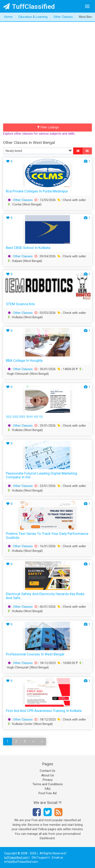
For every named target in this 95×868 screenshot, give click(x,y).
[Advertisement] (47, 72)
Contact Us (47, 771)
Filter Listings (48, 127)
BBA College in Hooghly (24, 360)
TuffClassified (29, 7)
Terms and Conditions (48, 784)
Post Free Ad (47, 793)
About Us (48, 775)
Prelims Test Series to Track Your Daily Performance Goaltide (47, 536)
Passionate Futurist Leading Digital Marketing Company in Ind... (42, 475)
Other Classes (23, 200)
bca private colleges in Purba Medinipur (37, 191)
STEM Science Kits (20, 304)
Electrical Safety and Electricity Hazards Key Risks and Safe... (45, 596)
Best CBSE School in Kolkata (28, 248)
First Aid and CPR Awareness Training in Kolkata (44, 711)
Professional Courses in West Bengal (35, 654)
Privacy (48, 780)
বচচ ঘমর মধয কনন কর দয (24, 417)
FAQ (48, 789)
